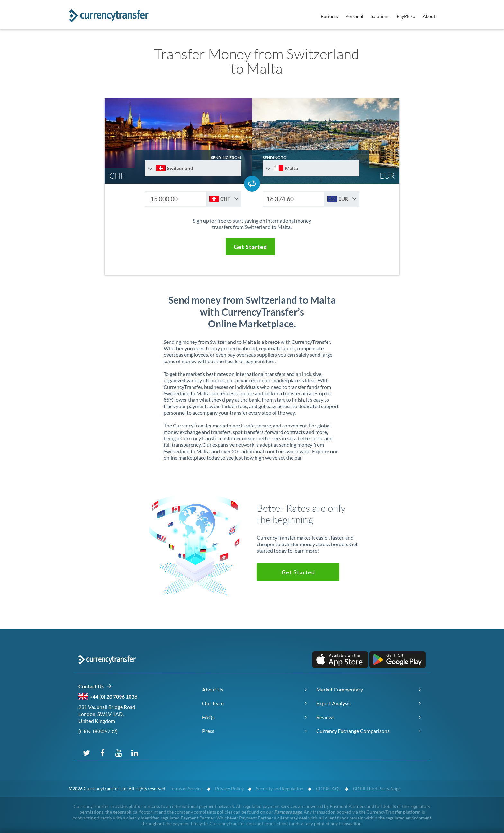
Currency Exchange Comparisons (353, 731)
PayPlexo (406, 16)
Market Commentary (340, 689)
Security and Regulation (280, 788)
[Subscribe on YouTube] (119, 753)
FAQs (208, 717)
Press (208, 731)
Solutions (380, 16)
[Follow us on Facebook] (103, 753)
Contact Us (95, 687)
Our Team (213, 703)
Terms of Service (186, 788)
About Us (213, 689)
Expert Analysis (333, 703)
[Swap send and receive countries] (252, 184)
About (429, 16)
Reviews (325, 717)
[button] (250, 247)
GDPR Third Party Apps (377, 788)
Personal (354, 16)
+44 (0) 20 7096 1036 (113, 696)
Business (329, 16)
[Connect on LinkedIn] (135, 753)
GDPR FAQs (328, 788)
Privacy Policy (229, 788)
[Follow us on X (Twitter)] (86, 753)
